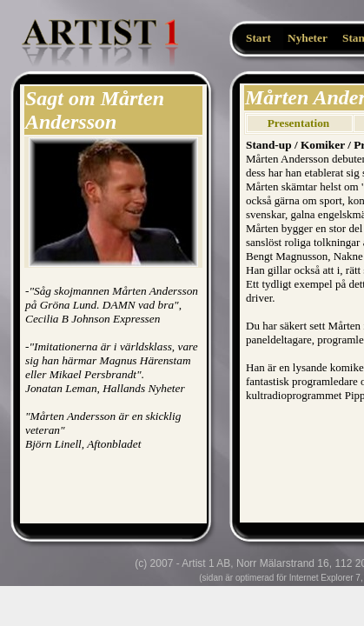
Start (258, 38)
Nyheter (308, 38)
